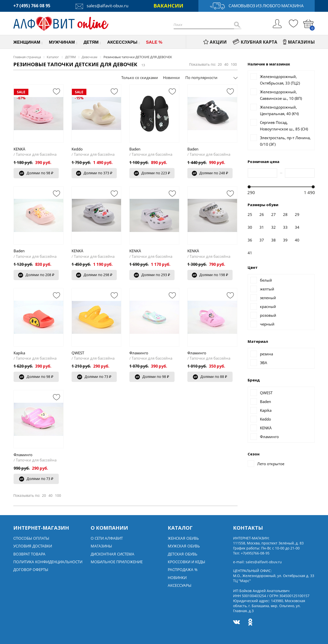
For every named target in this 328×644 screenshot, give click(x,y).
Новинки (171, 77)
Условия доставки (33, 546)
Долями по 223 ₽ (152, 173)
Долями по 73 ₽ (94, 377)
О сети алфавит (107, 538)
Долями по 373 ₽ (94, 173)
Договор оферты (31, 570)
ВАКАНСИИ (168, 6)
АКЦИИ (215, 42)
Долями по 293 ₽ (152, 275)
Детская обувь (183, 554)
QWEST (78, 353)
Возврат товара (29, 554)
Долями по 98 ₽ (36, 173)
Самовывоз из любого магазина (257, 6)
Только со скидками (140, 77)
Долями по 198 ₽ (210, 275)
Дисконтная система (113, 554)
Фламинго (139, 353)
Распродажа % (183, 570)
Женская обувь (183, 538)
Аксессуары (180, 585)
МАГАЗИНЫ (299, 42)
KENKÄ (19, 149)
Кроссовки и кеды (186, 562)
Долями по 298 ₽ (94, 275)
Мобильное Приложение (117, 562)
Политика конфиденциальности (48, 562)
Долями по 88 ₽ (210, 377)
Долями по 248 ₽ (210, 173)
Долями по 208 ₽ (36, 275)
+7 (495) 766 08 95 (32, 6)
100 (234, 64)
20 (220, 64)
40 (226, 64)
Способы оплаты (31, 538)
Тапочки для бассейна (36, 154)
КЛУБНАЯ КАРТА (255, 42)
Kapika (19, 353)
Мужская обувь (184, 546)
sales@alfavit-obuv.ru (102, 6)
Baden (135, 149)
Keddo (77, 149)
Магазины (101, 546)
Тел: (251, 553)
